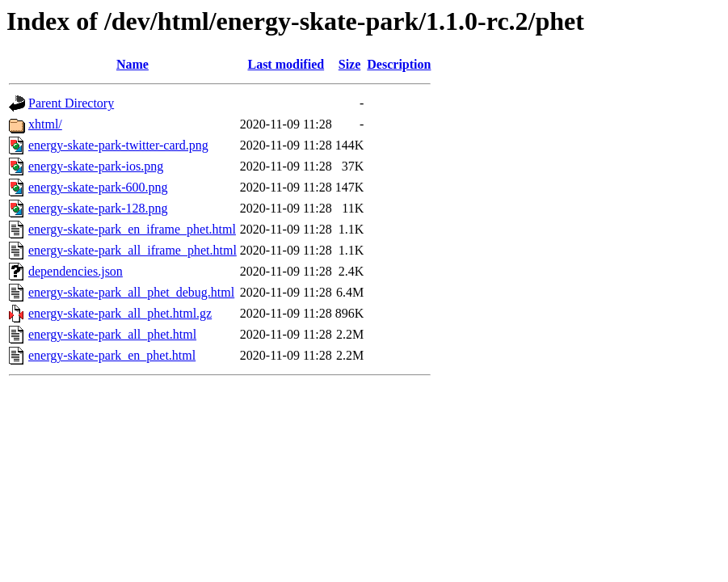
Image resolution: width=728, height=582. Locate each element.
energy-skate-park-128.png (98, 208)
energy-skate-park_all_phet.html (112, 334)
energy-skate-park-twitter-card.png (118, 145)
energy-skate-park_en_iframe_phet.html (132, 229)
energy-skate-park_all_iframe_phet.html (133, 250)
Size (350, 64)
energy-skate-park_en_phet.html (112, 355)
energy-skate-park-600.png (98, 187)
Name (133, 64)
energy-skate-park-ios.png (96, 166)
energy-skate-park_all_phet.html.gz (120, 313)
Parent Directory (71, 103)
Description (399, 64)
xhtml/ (45, 124)
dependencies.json (76, 271)
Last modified (286, 64)
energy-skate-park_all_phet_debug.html (131, 292)
